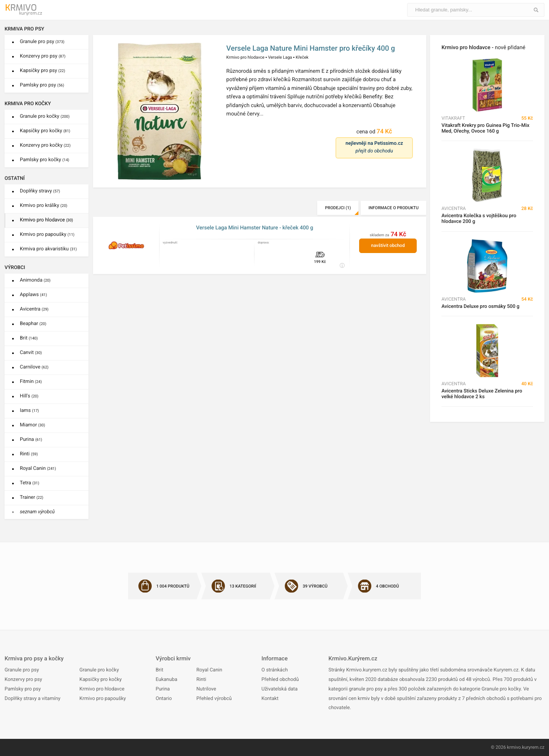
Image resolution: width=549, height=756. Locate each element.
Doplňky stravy (40, 191)
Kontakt (270, 699)
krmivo (514, 747)
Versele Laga (280, 57)
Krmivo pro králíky (44, 206)
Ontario (164, 699)
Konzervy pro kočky (45, 145)
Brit (29, 338)
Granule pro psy (42, 42)
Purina (31, 440)
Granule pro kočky (45, 116)
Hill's (29, 396)
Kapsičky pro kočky (45, 131)
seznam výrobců (37, 512)
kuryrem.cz (533, 747)
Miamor (32, 425)
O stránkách (275, 670)
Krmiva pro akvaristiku (48, 249)
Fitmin (31, 382)
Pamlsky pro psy (42, 85)
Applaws (33, 295)
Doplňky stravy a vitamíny (32, 699)
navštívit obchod (388, 245)
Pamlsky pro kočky (45, 160)
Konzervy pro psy (43, 56)
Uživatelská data (280, 689)
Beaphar (33, 324)
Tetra (30, 483)
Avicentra (34, 309)
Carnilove (34, 367)
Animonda (35, 280)
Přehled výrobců (214, 699)
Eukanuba (166, 680)
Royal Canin (38, 468)
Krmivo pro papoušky (47, 235)
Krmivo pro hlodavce (47, 220)
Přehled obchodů (280, 680)
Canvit (31, 353)
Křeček (302, 57)
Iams (29, 411)
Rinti (29, 454)
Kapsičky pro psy (43, 71)
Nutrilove (206, 689)
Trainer (32, 497)
